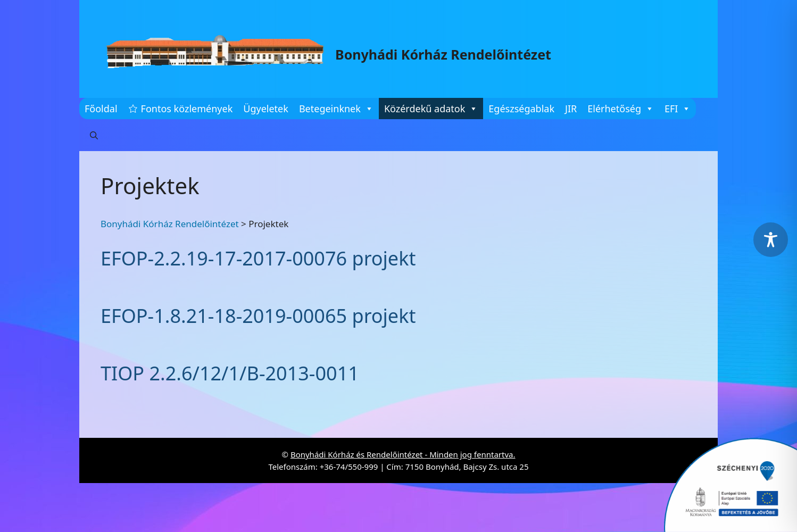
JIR (571, 109)
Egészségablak (521, 109)
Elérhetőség (621, 109)
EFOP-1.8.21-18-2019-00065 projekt (258, 316)
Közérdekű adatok (431, 109)
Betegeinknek (336, 109)
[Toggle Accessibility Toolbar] (771, 240)
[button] (94, 135)
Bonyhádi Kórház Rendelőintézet (443, 54)
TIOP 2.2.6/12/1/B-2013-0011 (230, 373)
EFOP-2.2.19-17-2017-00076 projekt (258, 258)
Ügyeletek (266, 109)
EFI (678, 109)
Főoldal (101, 109)
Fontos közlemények (187, 109)
